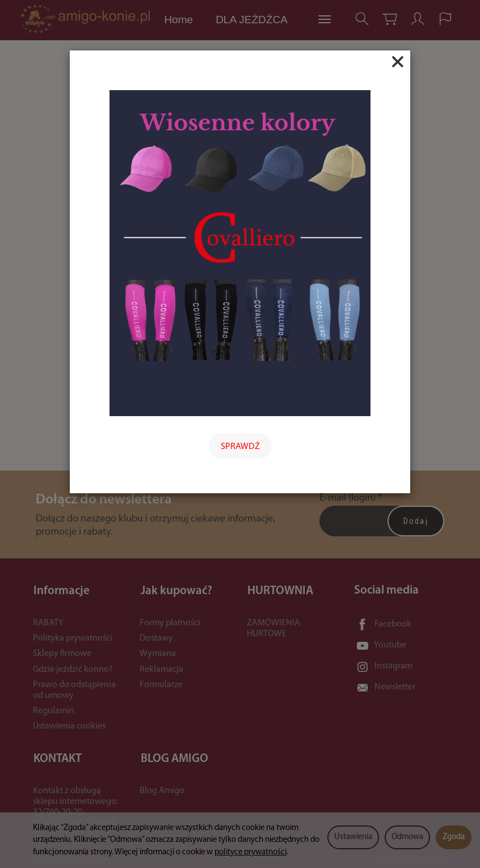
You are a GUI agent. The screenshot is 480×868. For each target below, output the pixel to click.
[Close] (398, 62)
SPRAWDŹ (240, 447)
